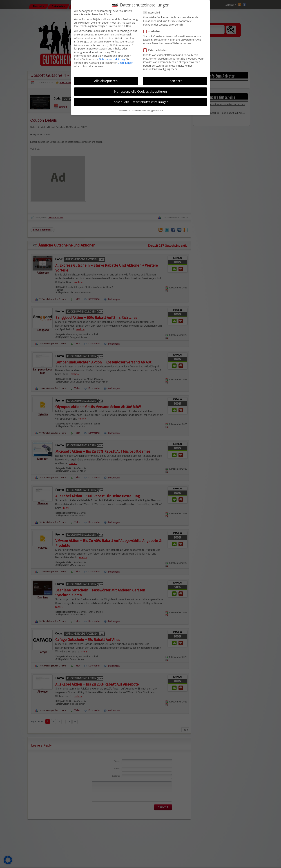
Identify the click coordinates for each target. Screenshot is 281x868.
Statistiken (154, 31)
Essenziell (153, 13)
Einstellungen (125, 63)
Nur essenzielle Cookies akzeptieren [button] (141, 91)
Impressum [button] (158, 111)
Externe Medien (157, 50)
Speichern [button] (175, 81)
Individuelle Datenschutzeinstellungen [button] (140, 102)
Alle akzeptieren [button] (106, 81)
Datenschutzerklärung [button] (142, 111)
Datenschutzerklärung (112, 59)
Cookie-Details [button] (124, 111)
